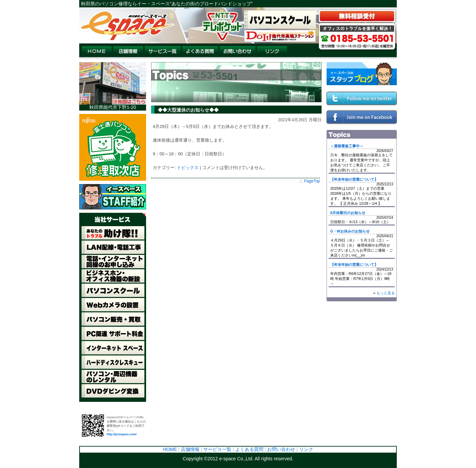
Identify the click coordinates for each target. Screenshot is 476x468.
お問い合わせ (281, 449)
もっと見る (386, 293)
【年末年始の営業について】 (354, 179)
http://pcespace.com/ (122, 434)
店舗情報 (190, 449)
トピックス (188, 168)
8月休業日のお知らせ (348, 213)
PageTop (312, 181)
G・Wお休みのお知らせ (350, 231)
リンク (306, 449)
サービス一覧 (217, 449)
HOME (170, 449)
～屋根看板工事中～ (347, 146)
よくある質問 (249, 449)
